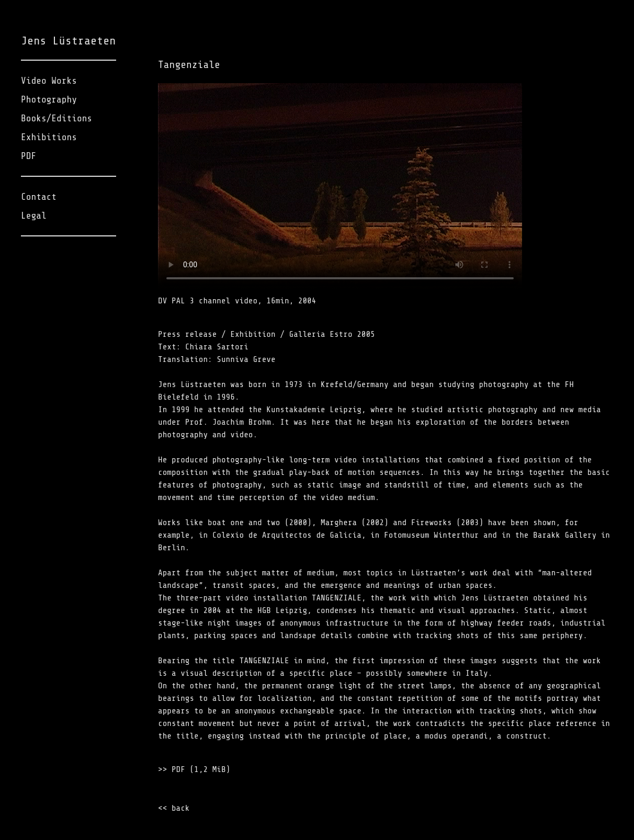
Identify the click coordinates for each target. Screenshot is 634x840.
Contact (39, 197)
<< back (174, 808)
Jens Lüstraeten (68, 41)
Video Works (49, 81)
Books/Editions (56, 118)
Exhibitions (49, 137)
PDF (29, 156)
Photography (49, 99)
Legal (34, 215)
